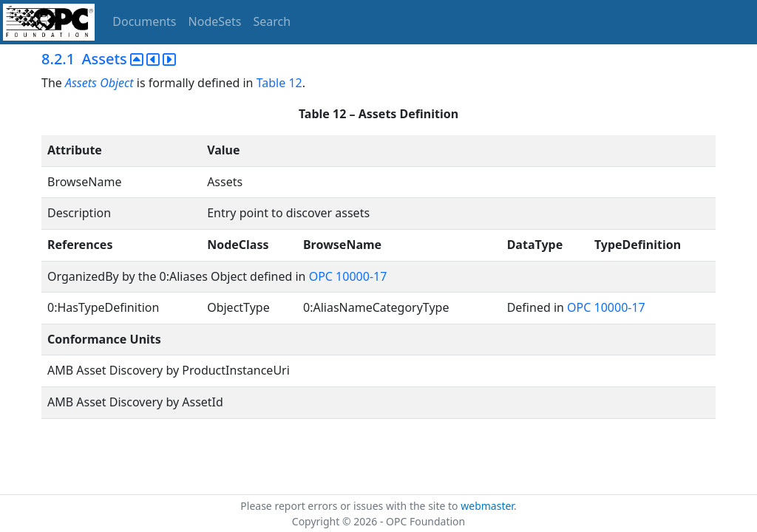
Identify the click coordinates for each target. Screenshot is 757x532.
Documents (144, 21)
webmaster (487, 506)
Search (272, 21)
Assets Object (99, 83)
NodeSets (215, 21)
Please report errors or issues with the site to (350, 506)
